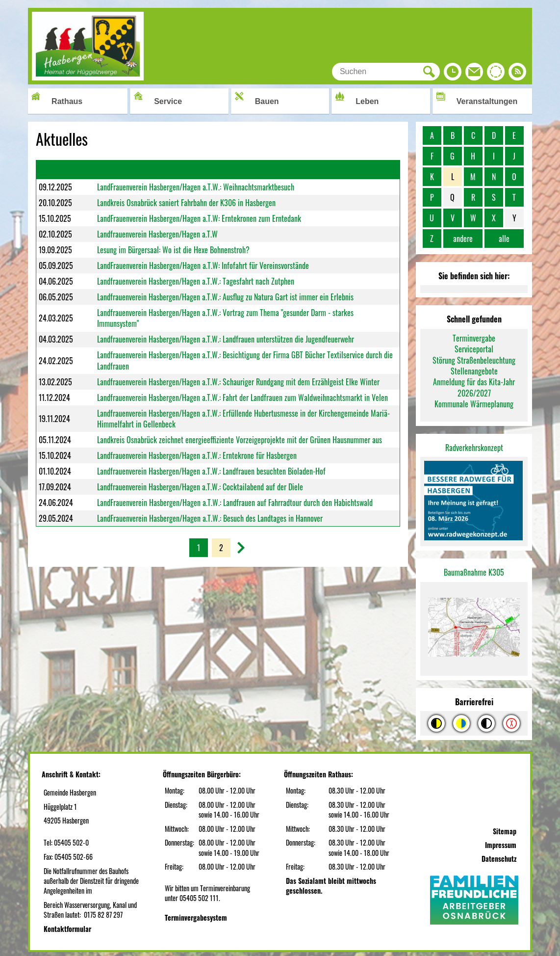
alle (504, 239)
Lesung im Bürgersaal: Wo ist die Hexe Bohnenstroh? (173, 250)
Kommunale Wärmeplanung (474, 404)
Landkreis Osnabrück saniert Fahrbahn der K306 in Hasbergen (186, 203)
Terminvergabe (474, 338)
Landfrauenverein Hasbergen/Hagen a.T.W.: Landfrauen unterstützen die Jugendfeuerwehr (226, 339)
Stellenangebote (474, 371)
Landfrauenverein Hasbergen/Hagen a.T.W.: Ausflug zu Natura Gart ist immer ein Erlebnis (225, 297)
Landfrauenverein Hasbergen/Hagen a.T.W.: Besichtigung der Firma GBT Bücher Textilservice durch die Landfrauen (245, 360)
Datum (48, 169)
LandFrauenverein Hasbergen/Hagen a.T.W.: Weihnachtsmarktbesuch (196, 187)
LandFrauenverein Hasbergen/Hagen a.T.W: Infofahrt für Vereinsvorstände (203, 266)
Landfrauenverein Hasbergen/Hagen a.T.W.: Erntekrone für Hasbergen (197, 455)
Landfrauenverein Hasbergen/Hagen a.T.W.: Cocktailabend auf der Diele (200, 487)
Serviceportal (474, 349)
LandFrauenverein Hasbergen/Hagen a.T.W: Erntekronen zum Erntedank (199, 218)
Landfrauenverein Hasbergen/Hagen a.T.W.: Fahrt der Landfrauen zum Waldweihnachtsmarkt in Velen (242, 398)
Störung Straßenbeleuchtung (474, 360)
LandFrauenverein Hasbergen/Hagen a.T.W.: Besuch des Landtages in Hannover (210, 518)
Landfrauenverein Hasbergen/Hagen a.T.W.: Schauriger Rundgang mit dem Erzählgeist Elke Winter (238, 382)
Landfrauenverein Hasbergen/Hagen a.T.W (157, 234)
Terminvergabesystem (196, 917)
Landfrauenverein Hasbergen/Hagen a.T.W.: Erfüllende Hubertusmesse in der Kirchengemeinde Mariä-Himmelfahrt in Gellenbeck (243, 419)
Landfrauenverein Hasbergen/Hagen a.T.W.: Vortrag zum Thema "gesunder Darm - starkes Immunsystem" (225, 318)
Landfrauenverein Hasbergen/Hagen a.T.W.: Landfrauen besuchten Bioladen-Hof (211, 471)
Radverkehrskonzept (474, 448)
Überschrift (114, 170)
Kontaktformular (67, 929)
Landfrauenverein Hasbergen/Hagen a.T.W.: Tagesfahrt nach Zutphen (196, 281)
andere (463, 239)
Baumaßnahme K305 (474, 572)
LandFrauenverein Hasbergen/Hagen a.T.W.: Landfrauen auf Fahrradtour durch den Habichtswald (235, 503)
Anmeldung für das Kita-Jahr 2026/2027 (474, 387)
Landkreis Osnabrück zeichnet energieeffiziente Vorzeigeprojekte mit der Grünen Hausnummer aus (240, 440)
